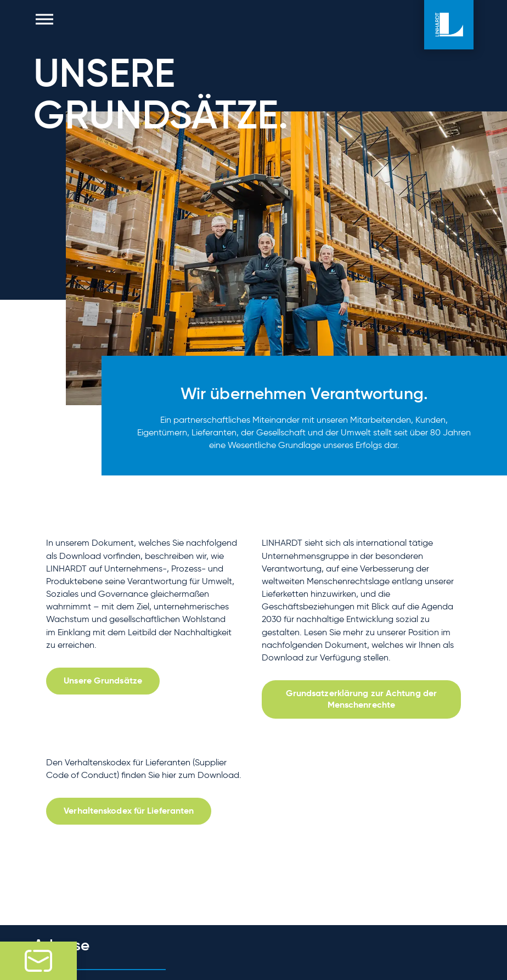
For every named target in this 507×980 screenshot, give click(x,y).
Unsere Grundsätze (103, 681)
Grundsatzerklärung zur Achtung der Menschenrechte (361, 699)
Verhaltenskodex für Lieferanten (129, 811)
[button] (44, 19)
